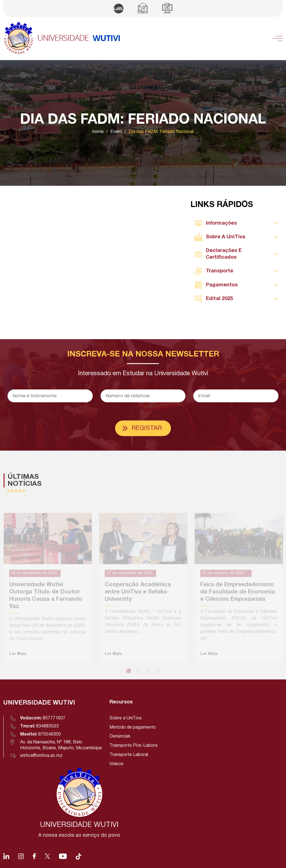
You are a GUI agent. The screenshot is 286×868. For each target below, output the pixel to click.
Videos (116, 764)
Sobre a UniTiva (125, 718)
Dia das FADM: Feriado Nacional (161, 132)
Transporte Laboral (129, 755)
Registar (147, 428)
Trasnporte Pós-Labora (134, 746)
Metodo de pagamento (133, 727)
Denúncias (120, 736)
